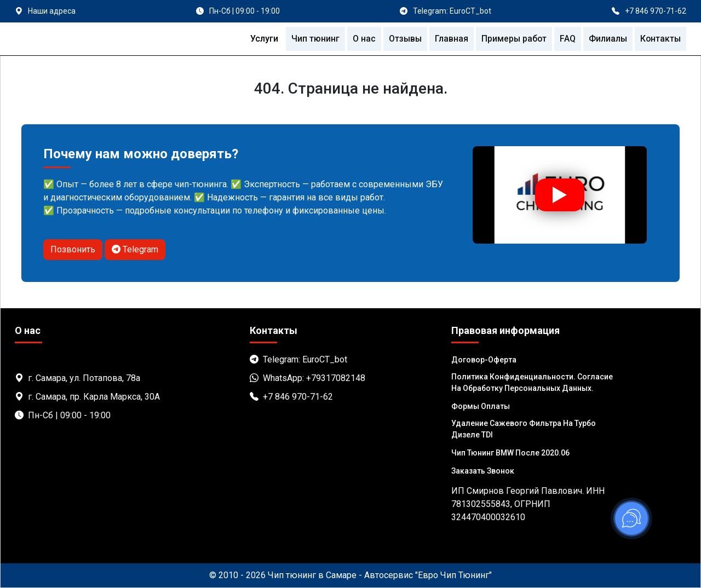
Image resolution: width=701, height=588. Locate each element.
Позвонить (73, 249)
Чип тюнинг (311, 39)
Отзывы (402, 39)
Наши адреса (52, 11)
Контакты (660, 39)
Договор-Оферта (484, 360)
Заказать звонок (483, 471)
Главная (449, 39)
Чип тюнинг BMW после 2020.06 (510, 453)
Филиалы (607, 39)
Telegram (135, 249)
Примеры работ (512, 39)
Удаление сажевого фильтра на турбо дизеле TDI (524, 429)
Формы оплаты (481, 406)
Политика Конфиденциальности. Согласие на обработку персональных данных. (532, 382)
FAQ (566, 39)
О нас (360, 39)
